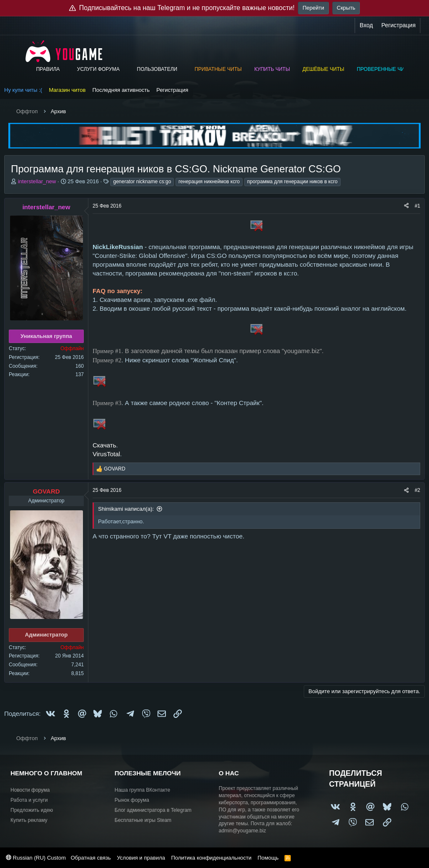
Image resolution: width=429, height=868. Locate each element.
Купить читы (272, 69)
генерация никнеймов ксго (209, 182)
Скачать (104, 445)
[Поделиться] (406, 206)
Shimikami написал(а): (126, 509)
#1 (417, 206)
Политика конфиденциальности (211, 858)
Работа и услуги (29, 800)
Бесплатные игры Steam (143, 820)
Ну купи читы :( (23, 90)
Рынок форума (132, 800)
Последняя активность (121, 90)
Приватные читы (218, 69)
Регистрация (172, 90)
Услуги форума (98, 69)
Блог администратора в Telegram (153, 810)
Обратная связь (91, 858)
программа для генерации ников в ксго (292, 182)
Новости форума (30, 790)
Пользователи (157, 69)
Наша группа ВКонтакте (143, 790)
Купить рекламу (29, 820)
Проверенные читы (385, 69)
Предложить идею (32, 810)
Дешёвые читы (323, 69)
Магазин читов (67, 90)
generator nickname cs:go (142, 182)
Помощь (268, 858)
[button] (65, 69)
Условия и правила (141, 858)
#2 (417, 490)
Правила (48, 69)
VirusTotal (106, 454)
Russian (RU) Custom (36, 858)
